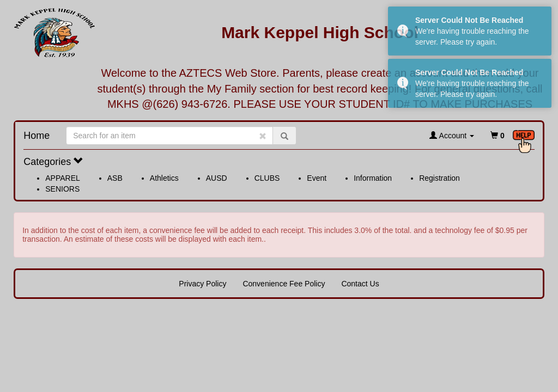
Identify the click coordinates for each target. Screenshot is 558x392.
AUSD (217, 178)
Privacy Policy (202, 284)
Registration (439, 178)
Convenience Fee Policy (284, 284)
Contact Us (360, 284)
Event (317, 178)
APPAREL (63, 178)
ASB (115, 178)
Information (373, 178)
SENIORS (62, 189)
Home (37, 136)
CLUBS (267, 178)
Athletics (164, 178)
